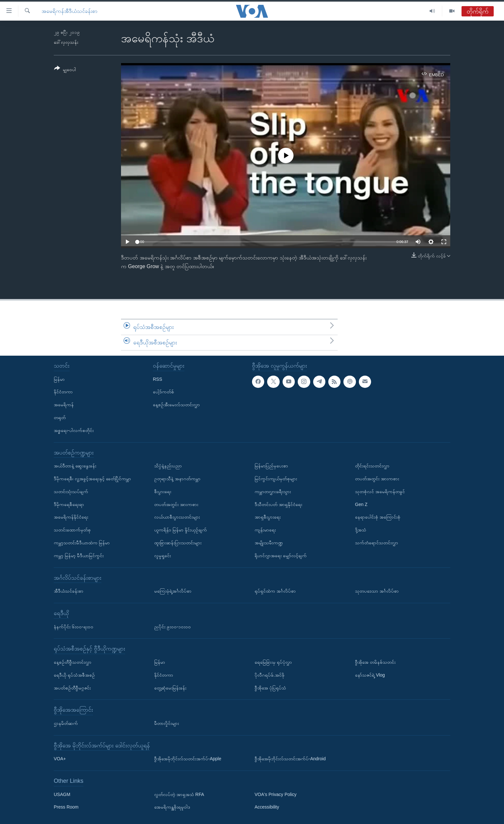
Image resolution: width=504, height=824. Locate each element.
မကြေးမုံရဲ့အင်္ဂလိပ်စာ (173, 591)
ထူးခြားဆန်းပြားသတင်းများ (178, 543)
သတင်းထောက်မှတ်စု (72, 530)
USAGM (62, 794)
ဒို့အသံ (361, 530)
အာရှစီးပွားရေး (268, 517)
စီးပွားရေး (163, 491)
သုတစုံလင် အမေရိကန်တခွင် (380, 491)
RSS (158, 379)
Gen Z (361, 504)
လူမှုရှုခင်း (163, 555)
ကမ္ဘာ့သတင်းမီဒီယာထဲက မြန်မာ (82, 543)
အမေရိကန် (64, 405)
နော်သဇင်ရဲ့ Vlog (370, 675)
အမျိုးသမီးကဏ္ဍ (269, 543)
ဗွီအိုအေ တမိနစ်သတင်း (375, 662)
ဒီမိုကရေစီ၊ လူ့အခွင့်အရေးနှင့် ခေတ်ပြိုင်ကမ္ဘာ (92, 479)
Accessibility (267, 807)
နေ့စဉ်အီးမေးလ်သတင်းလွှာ (176, 405)
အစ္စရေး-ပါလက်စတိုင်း (74, 430)
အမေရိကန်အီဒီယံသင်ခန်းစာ (70, 11)
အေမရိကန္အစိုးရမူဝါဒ (172, 807)
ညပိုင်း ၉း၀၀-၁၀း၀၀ (173, 626)
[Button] (65, 70)
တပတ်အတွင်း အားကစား (176, 504)
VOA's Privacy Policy (275, 794)
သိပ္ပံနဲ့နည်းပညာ (168, 466)
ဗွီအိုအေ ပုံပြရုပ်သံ (270, 688)
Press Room (66, 807)
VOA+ (60, 759)
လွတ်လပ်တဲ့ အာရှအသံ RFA (179, 794)
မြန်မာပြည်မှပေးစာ (271, 466)
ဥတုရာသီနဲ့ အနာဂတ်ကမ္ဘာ (177, 479)
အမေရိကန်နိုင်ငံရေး (71, 517)
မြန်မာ (59, 379)
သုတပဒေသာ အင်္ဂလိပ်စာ (377, 591)
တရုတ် (60, 417)
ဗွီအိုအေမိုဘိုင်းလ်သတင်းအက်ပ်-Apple (188, 759)
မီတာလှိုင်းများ (167, 723)
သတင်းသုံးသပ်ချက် (71, 491)
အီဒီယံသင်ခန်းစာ (69, 591)
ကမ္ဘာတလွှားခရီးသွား (273, 491)
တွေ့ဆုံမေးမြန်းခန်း (170, 688)
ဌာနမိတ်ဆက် (66, 723)
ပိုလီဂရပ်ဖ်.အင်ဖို (270, 675)
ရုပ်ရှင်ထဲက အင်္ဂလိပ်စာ (275, 591)
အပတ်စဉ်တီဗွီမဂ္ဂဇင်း (72, 688)
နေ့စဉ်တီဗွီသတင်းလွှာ (73, 662)
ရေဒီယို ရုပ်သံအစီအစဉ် (74, 675)
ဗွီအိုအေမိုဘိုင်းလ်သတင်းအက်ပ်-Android (290, 759)
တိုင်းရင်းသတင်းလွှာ (372, 466)
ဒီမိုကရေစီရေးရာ (69, 504)
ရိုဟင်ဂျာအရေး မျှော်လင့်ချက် (281, 555)
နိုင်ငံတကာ (63, 392)
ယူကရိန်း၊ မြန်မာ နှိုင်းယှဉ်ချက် (181, 530)
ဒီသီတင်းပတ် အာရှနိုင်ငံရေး (278, 504)
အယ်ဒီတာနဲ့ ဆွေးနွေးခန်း (75, 466)
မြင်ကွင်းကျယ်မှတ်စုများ (276, 479)
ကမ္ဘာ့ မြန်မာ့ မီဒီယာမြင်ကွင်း (79, 555)
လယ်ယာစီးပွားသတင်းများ (177, 517)
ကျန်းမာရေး (265, 530)
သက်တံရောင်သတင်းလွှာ (377, 543)
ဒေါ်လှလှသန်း (66, 42)
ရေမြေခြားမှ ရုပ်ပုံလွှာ (273, 662)
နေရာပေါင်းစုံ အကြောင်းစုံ (378, 517)
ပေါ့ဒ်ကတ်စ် (163, 392)
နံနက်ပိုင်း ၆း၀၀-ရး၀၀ (74, 626)
